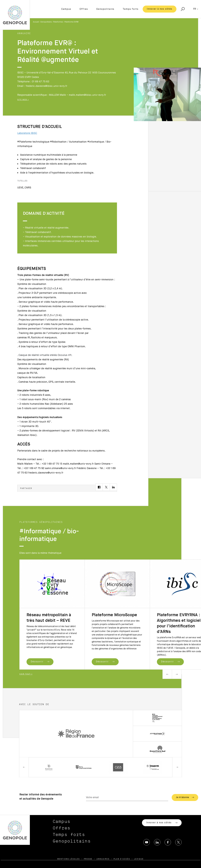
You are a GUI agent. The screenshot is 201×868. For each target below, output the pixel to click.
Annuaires (103, 859)
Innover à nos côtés (160, 9)
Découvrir (40, 662)
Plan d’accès (122, 859)
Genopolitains (105, 9)
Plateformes (58, 22)
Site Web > (23, 100)
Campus (66, 9)
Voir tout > (26, 674)
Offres (84, 9)
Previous (167, 674)
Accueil (36, 22)
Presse (88, 859)
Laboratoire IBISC (27, 133)
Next (177, 674)
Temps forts (131, 9)
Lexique (139, 859)
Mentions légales (69, 859)
